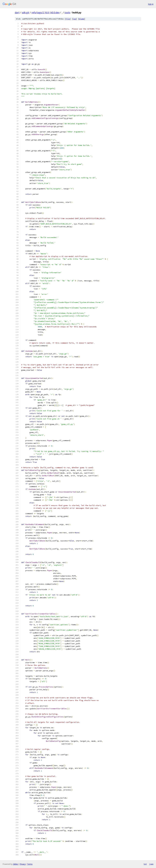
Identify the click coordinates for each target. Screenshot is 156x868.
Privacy (23, 864)
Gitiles (16, 864)
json (151, 864)
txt (145, 864)
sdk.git (26, 12)
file (68, 19)
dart (17, 12)
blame (82, 19)
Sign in (151, 4)
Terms (30, 864)
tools (67, 12)
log (74, 19)
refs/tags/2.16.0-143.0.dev (46, 12)
